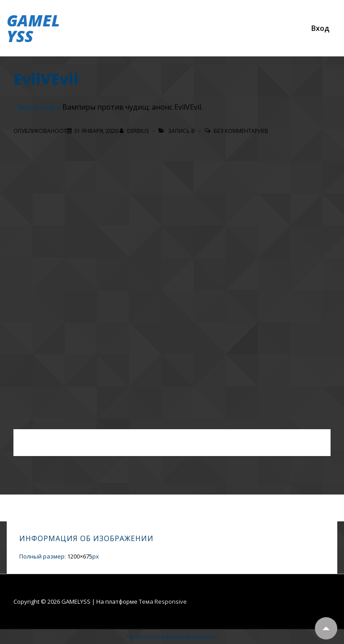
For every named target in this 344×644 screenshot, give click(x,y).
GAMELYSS (33, 28)
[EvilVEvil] (96, 131)
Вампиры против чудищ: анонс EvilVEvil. (132, 107)
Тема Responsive (163, 601)
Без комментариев (241, 131)
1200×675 (80, 556)
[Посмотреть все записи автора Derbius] (135, 131)
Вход (320, 28)
